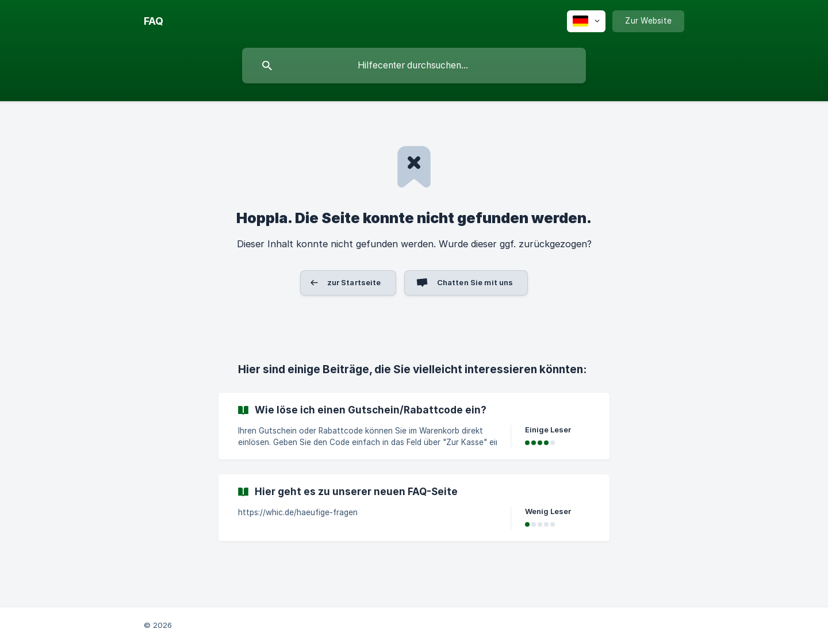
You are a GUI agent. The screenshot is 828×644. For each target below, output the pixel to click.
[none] (154, 21)
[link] (414, 426)
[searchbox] (414, 66)
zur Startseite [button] (354, 282)
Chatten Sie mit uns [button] (475, 282)
